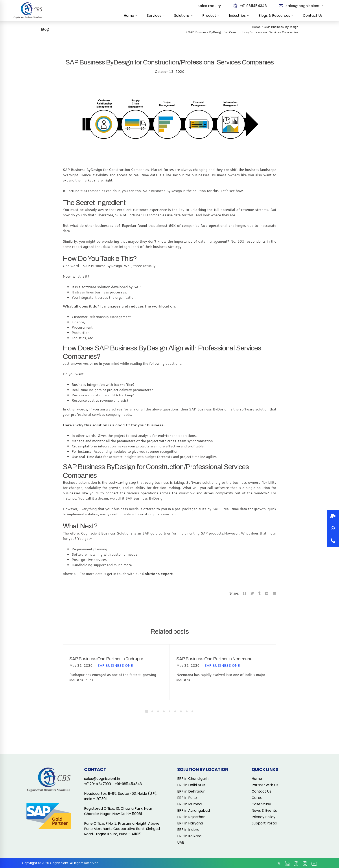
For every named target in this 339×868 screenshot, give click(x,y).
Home (131, 16)
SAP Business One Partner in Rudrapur (106, 659)
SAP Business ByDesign (281, 27)
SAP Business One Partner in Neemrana (215, 659)
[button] (333, 541)
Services (157, 16)
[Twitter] (252, 593)
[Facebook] (244, 593)
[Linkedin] (267, 593)
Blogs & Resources (277, 16)
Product (212, 16)
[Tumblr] (260, 593)
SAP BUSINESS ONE (115, 665)
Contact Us (313, 16)
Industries (240, 16)
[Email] (275, 593)
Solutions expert (157, 574)
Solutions (184, 16)
